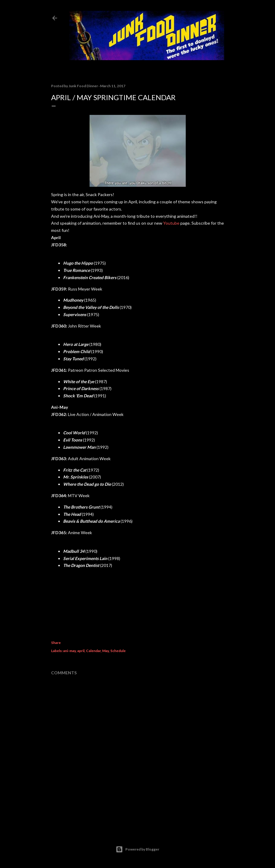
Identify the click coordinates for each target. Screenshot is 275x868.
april (81, 651)
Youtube (171, 223)
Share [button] (56, 643)
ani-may (69, 651)
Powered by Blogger (137, 849)
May (105, 651)
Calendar (93, 651)
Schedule (118, 651)
